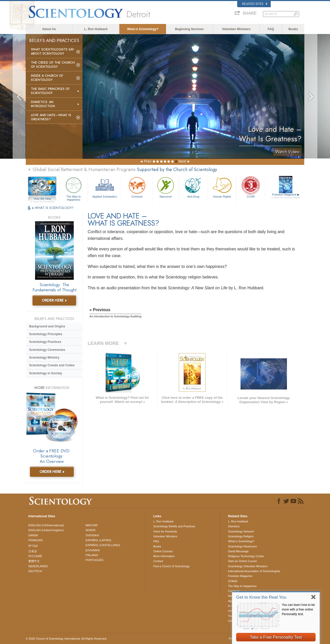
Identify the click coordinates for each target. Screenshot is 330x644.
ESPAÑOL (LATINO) (98, 540)
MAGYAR (92, 525)
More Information (164, 556)
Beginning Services (189, 29)
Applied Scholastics (105, 187)
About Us (49, 29)
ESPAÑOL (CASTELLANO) (103, 545)
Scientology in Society (46, 373)
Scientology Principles (46, 334)
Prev (148, 161)
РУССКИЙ (35, 556)
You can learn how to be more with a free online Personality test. (298, 609)
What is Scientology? (143, 29)
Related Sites (255, 4)
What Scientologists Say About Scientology (52, 52)
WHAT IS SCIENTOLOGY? (54, 208)
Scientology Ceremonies (47, 350)
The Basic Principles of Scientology (50, 91)
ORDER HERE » (54, 300)
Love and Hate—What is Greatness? (51, 117)
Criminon (137, 187)
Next (182, 161)
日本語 (33, 551)
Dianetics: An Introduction (43, 104)
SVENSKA (92, 535)
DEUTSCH (35, 571)
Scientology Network (241, 531)
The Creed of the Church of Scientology (53, 65)
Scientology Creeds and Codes (52, 365)
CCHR (251, 187)
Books (293, 29)
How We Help (42, 199)
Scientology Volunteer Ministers (248, 566)
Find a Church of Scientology (171, 566)
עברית (33, 546)
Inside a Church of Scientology (47, 78)
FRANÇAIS (36, 540)
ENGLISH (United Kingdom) (46, 530)
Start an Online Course (242, 561)
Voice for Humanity (165, 531)
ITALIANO (92, 555)
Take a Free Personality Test (276, 637)
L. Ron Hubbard (96, 29)
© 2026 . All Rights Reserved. (66, 639)
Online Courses (163, 551)
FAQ (271, 29)
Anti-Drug (193, 187)
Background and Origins (47, 326)
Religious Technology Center (246, 556)
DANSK (33, 535)
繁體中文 (34, 561)
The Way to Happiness (73, 188)
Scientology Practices (45, 342)
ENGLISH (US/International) (46, 525)
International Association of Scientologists (254, 571)
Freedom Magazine (286, 196)
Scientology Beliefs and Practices (174, 526)
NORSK (91, 530)
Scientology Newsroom (242, 546)
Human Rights (222, 187)
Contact (158, 561)
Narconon (166, 187)
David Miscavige (238, 551)
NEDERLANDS (38, 566)
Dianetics (234, 526)
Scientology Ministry (44, 358)
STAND (233, 581)
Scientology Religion (241, 536)
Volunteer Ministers (236, 29)
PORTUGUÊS (94, 560)
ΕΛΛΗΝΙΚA (93, 550)
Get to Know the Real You (261, 597)
